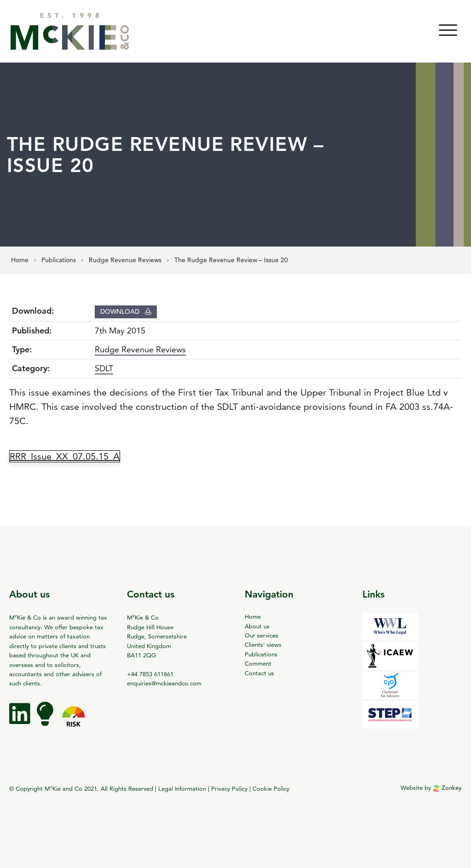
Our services (261, 635)
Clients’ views (263, 644)
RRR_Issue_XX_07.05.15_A (65, 456)
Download (126, 311)
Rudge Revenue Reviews (140, 349)
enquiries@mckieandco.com (164, 683)
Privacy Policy (229, 788)
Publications (261, 654)
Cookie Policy (271, 788)
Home (253, 616)
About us (257, 626)
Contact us (259, 673)
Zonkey (447, 788)
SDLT (104, 368)
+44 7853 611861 (150, 674)
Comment (258, 663)
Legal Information (182, 788)
